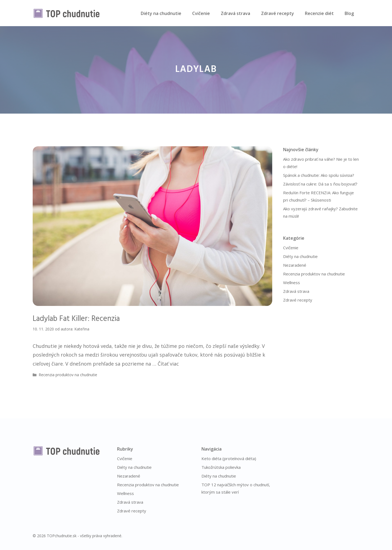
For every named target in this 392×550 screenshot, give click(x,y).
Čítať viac (168, 364)
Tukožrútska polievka (221, 467)
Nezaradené (295, 265)
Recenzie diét (319, 13)
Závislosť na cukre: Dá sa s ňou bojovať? (320, 184)
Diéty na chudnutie (161, 13)
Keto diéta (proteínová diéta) (229, 458)
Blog (349, 13)
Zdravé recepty (278, 13)
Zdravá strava (235, 13)
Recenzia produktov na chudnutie (68, 375)
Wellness (292, 282)
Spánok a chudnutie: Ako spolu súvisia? (319, 175)
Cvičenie (201, 13)
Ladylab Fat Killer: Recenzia (76, 319)
